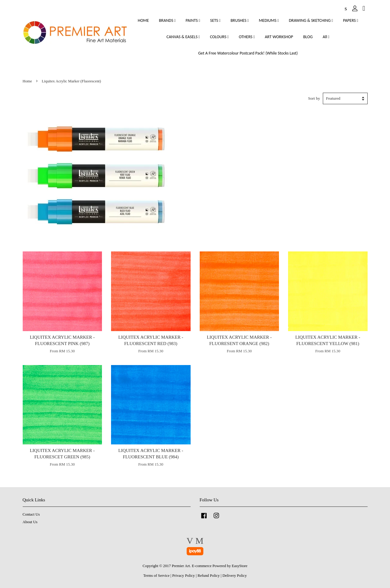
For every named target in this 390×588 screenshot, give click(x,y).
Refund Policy (209, 576)
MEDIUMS (269, 20)
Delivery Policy (234, 576)
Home (27, 81)
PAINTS (193, 20)
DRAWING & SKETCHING (311, 20)
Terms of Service (156, 576)
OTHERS (247, 37)
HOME (143, 20)
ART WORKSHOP (279, 37)
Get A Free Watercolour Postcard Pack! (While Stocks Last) (248, 53)
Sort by (314, 98)
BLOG (308, 37)
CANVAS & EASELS (183, 37)
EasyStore (240, 566)
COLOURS (219, 37)
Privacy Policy (184, 576)
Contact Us (31, 514)
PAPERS (351, 20)
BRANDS (167, 20)
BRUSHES (240, 20)
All (326, 37)
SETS (215, 20)
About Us (30, 522)
